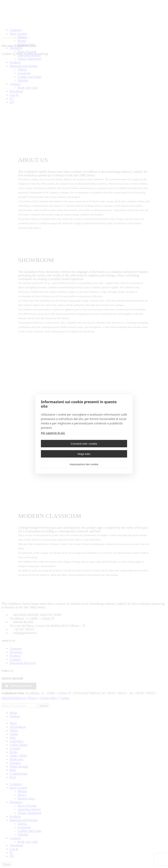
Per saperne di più (53, 433)
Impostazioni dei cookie (84, 464)
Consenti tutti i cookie (84, 444)
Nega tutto (84, 454)
